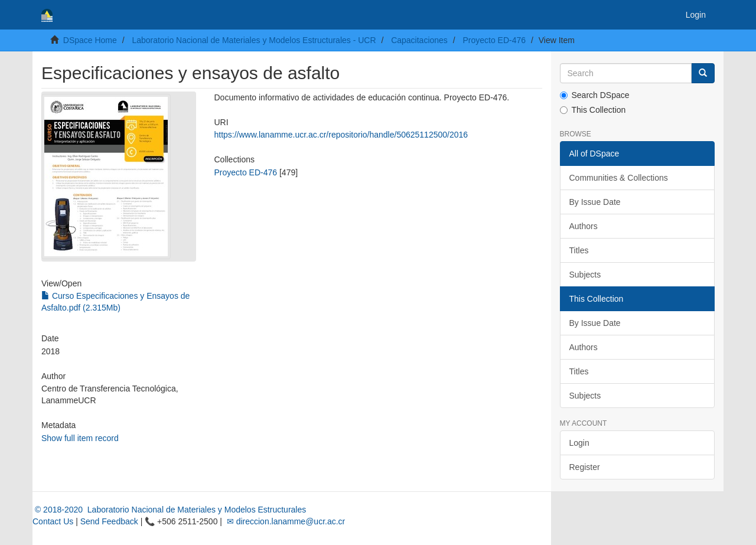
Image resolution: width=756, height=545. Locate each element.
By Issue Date (595, 202)
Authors (584, 226)
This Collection (593, 110)
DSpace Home (90, 40)
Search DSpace (595, 95)
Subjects (585, 275)
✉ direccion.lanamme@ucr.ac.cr (285, 521)
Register (585, 467)
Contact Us (53, 521)
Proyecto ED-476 (494, 40)
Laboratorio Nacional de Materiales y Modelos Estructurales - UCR (254, 40)
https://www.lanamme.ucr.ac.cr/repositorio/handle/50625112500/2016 (341, 135)
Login (579, 443)
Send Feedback (109, 521)
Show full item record (80, 438)
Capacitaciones (419, 40)
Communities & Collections (619, 178)
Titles (579, 250)
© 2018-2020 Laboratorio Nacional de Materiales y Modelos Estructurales (169, 510)
